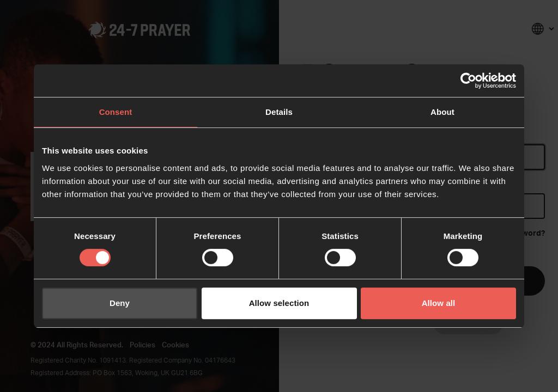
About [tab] (442, 112)
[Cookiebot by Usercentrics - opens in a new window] (468, 81)
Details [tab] (279, 112)
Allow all (439, 303)
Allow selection (279, 303)
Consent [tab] (116, 112)
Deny (120, 303)
